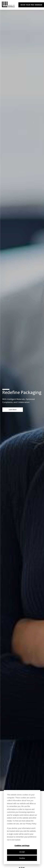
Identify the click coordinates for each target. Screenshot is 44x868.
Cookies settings (22, 846)
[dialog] (22, 827)
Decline (22, 858)
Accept (22, 852)
